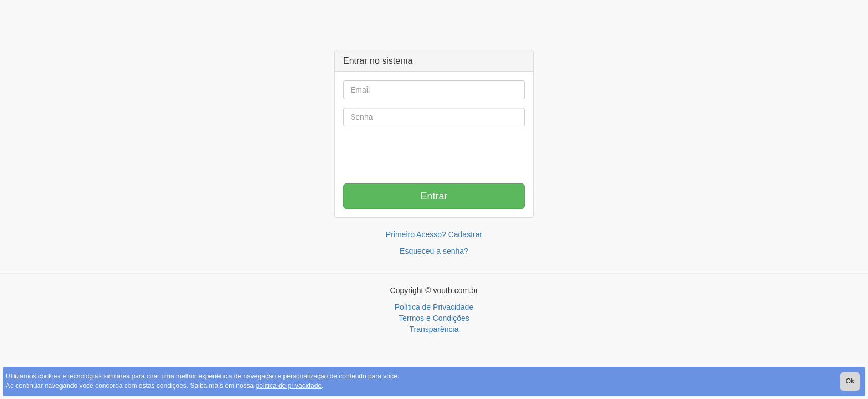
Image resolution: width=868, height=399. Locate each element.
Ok (850, 381)
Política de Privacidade (434, 307)
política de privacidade (289, 386)
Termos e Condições (434, 318)
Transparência (434, 329)
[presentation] (434, 156)
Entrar (434, 196)
